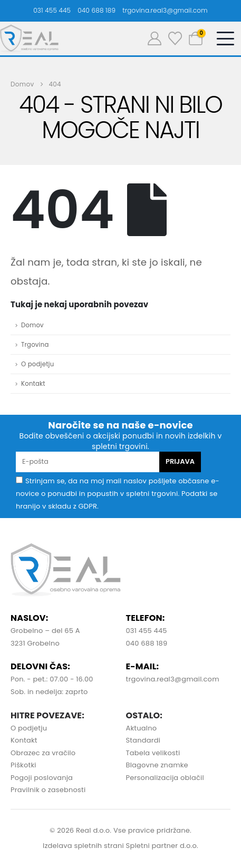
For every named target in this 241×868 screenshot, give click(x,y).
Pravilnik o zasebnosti (48, 790)
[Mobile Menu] (225, 38)
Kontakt (33, 384)
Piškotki (23, 765)
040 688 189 (97, 10)
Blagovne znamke (157, 765)
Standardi (143, 740)
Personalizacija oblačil (165, 778)
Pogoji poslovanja (42, 778)
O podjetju (37, 364)
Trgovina (35, 345)
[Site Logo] (29, 38)
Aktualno (142, 728)
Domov (32, 325)
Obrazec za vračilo (43, 753)
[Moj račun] (155, 38)
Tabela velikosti (153, 753)
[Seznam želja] (175, 38)
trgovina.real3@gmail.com (165, 10)
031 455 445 (52, 10)
